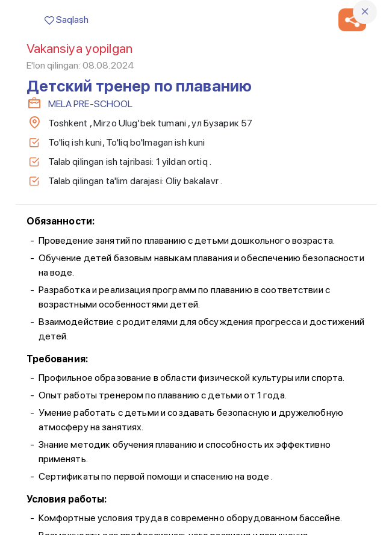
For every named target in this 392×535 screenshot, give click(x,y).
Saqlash (67, 20)
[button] (352, 20)
